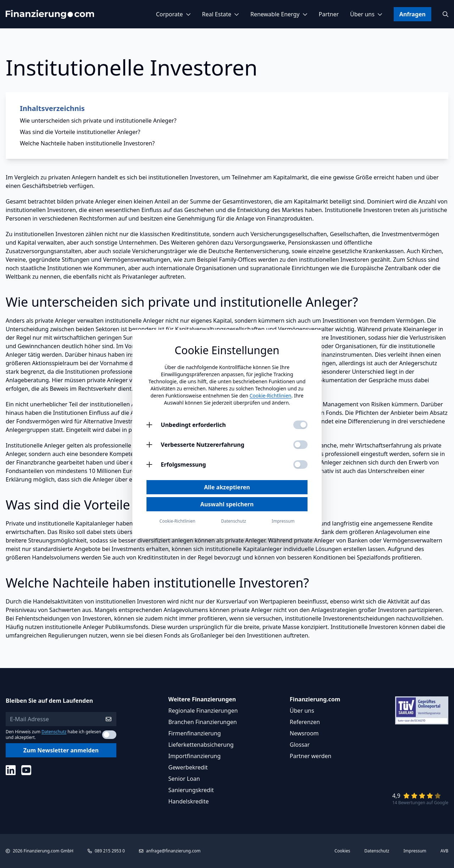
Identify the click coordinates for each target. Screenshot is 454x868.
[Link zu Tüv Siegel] (422, 710)
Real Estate (221, 14)
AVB (444, 851)
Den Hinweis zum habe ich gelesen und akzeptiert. (53, 735)
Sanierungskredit (191, 790)
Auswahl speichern (227, 504)
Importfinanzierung (195, 756)
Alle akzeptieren (227, 487)
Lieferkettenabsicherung (201, 745)
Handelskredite (189, 801)
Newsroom (304, 733)
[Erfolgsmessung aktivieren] (300, 464)
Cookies (342, 851)
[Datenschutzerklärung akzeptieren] (109, 735)
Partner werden (311, 756)
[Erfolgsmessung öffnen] (149, 464)
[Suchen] (445, 14)
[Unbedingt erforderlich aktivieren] (300, 425)
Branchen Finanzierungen (203, 722)
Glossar (300, 745)
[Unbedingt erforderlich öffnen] (149, 425)
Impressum (415, 851)
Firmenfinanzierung (195, 733)
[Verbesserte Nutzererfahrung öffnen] (149, 445)
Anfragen (413, 14)
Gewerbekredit (188, 767)
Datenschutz (54, 732)
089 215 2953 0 (110, 851)
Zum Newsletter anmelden (61, 750)
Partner (329, 14)
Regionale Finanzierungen (203, 711)
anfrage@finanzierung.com (173, 851)
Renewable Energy (279, 14)
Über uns (366, 14)
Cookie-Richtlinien (270, 396)
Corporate (173, 14)
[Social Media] (11, 770)
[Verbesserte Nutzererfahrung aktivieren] (300, 445)
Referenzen (305, 722)
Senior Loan (184, 779)
